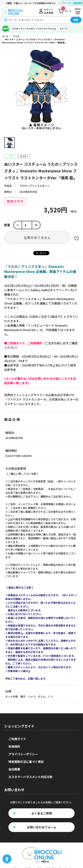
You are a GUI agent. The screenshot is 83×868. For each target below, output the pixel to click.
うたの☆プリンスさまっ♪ (34, 186)
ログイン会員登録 (49, 11)
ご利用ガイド (17, 739)
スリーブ (64, 29)
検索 (76, 20)
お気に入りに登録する (76, 239)
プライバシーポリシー (23, 754)
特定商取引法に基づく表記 (26, 762)
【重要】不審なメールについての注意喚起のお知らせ (30, 3)
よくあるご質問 (42, 813)
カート (66, 10)
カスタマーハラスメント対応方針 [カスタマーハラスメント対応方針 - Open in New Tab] (30, 777)
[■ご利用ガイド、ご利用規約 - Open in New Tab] (23, 343)
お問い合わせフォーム (42, 827)
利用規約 (14, 746)
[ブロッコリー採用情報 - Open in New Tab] (72, 4)
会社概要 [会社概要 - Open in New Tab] (14, 769)
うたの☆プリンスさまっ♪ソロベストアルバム (34, 29)
